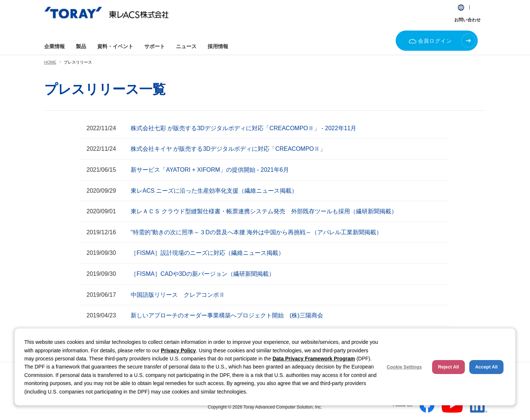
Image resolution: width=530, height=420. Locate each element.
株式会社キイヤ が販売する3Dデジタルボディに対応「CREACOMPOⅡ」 (228, 149)
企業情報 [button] (54, 46)
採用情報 (218, 46)
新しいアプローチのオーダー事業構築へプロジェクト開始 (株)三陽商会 (227, 315)
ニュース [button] (186, 46)
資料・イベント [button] (115, 46)
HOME (50, 62)
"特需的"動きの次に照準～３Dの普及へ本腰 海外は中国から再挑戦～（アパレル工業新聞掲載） (256, 232)
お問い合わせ (467, 20)
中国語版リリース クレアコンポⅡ (178, 295)
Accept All (486, 367)
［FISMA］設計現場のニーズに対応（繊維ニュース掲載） (207, 253)
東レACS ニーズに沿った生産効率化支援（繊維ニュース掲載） (214, 191)
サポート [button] (155, 46)
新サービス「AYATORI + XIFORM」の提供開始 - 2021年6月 (210, 170)
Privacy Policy (178, 350)
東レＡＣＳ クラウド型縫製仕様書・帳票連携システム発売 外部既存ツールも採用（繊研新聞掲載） (264, 211)
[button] (461, 7)
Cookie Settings (404, 367)
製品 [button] (81, 46)
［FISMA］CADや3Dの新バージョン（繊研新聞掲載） (203, 274)
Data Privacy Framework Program (314, 359)
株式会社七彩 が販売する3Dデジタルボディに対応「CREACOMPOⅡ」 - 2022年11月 (243, 128)
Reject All (448, 367)
